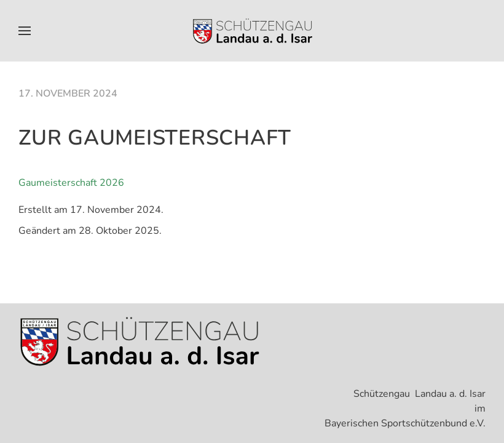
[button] (25, 31)
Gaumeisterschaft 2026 (71, 183)
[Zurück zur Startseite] (252, 31)
